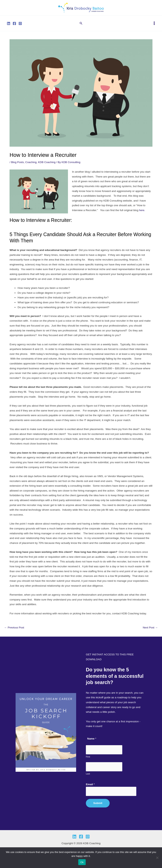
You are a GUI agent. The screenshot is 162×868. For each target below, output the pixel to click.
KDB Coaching (47, 165)
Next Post (150, 630)
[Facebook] (14, 26)
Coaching (31, 165)
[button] (81, 26)
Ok (82, 862)
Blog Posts (17, 165)
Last (88, 774)
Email (90, 784)
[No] (157, 858)
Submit (98, 803)
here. (142, 213)
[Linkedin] (9, 26)
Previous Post (14, 630)
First (88, 757)
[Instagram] (20, 26)
